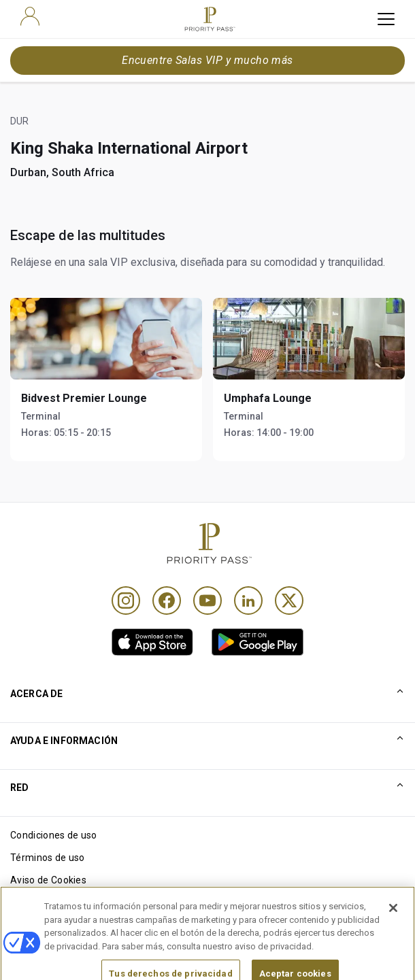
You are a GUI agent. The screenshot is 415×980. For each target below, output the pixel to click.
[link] (152, 642)
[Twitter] (289, 601)
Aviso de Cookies (48, 880)
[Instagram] (126, 601)
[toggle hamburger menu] (386, 19)
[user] (30, 16)
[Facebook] (167, 601)
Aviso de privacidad (54, 902)
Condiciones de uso (54, 835)
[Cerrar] (393, 931)
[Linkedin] (248, 601)
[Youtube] (207, 601)
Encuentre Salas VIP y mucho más (207, 60)
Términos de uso (48, 858)
